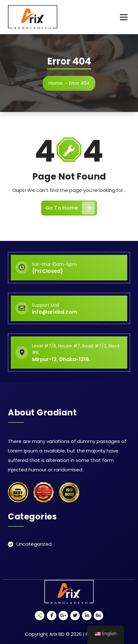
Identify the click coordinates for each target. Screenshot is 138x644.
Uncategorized (34, 544)
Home (57, 83)
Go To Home (70, 211)
